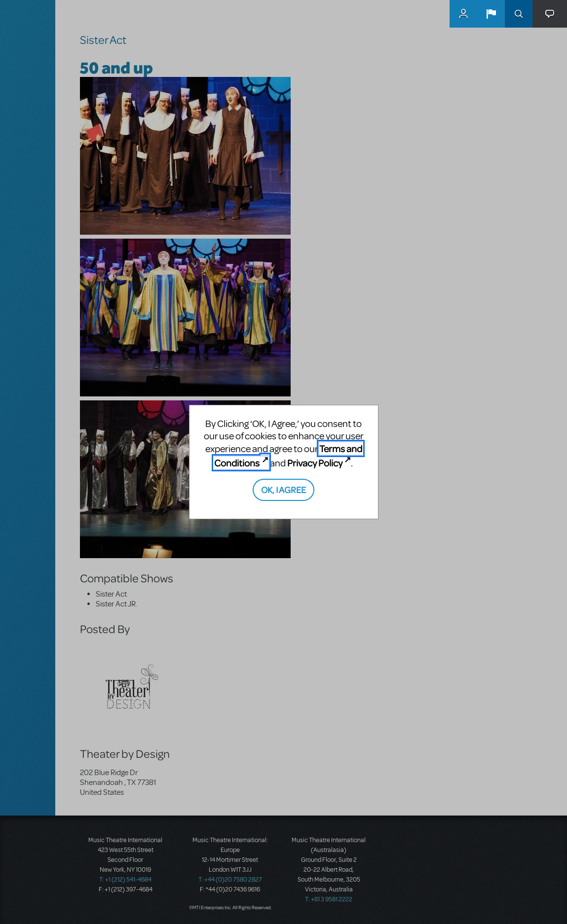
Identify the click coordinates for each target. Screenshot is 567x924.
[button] (491, 14)
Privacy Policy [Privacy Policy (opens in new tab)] (315, 463)
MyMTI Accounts (463, 14)
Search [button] (519, 14)
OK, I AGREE (283, 489)
